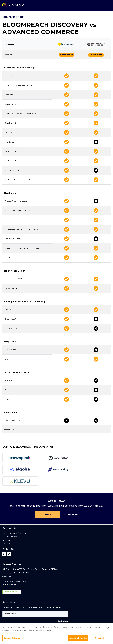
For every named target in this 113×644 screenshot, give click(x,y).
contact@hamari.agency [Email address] (14, 533)
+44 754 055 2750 (10, 537)
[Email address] (35, 614)
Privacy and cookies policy (15, 581)
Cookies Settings (11, 592)
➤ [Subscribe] (65, 614)
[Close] (108, 631)
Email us (73, 515)
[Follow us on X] (9, 554)
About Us (7, 576)
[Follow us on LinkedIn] (4, 554)
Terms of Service (10, 584)
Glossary (6, 544)
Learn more (67, 55)
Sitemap (6, 540)
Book (48, 515)
